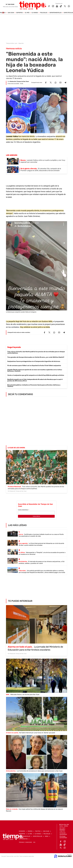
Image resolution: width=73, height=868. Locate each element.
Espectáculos (38, 836)
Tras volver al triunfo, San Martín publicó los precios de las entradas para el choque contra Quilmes (36, 352)
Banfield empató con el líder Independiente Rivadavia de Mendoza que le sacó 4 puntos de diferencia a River (35, 380)
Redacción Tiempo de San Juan (19, 81)
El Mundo (35, 13)
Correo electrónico (24, 510)
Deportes (19, 13)
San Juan (11, 13)
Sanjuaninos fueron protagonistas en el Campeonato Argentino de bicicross (34, 361)
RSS (34, 842)
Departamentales (55, 13)
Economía (22, 831)
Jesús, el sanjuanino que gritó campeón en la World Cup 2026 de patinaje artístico (36, 375)
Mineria (30, 831)
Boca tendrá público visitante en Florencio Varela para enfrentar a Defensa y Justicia (34, 386)
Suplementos (23, 839)
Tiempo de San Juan (12, 43)
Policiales (44, 13)
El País (27, 13)
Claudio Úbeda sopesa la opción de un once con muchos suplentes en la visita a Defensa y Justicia (35, 370)
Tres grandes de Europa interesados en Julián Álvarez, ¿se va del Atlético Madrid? (36, 357)
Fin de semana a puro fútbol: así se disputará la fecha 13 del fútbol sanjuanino (34, 365)
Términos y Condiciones (25, 842)
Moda (47, 836)
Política (38, 831)
